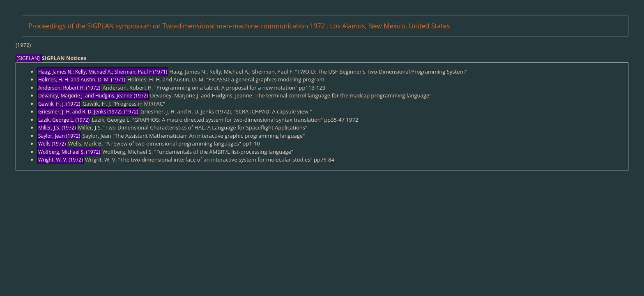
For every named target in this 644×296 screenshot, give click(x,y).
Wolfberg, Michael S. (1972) (69, 152)
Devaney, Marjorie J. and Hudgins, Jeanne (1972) (93, 96)
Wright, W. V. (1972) (61, 160)
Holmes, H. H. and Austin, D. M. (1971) (82, 80)
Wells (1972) (52, 144)
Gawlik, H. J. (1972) (59, 104)
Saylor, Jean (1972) (59, 136)
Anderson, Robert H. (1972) (69, 88)
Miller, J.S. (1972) (57, 128)
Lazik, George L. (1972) (64, 120)
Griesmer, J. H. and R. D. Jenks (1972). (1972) (88, 112)
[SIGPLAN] (29, 58)
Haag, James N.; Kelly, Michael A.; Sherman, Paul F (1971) (103, 72)
